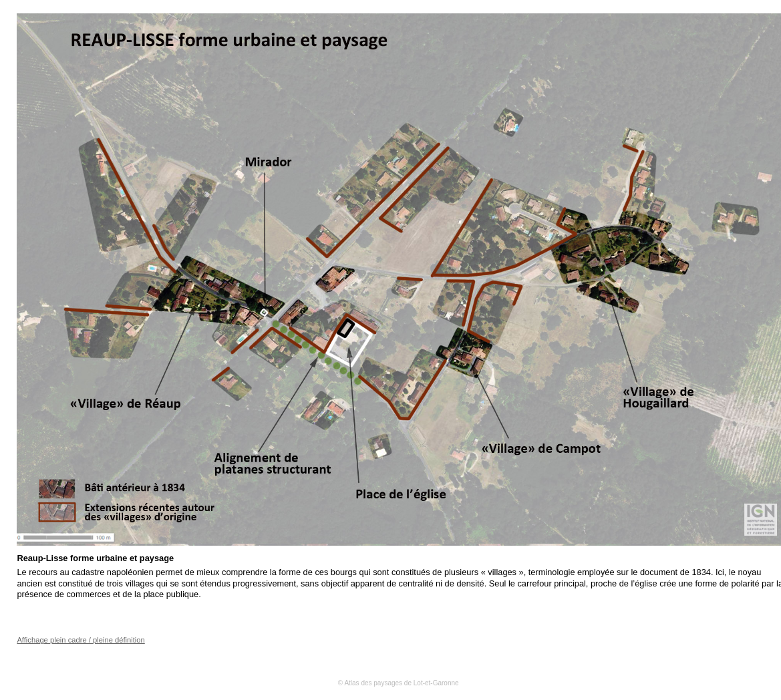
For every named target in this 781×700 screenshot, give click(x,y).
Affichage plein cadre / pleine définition (81, 640)
